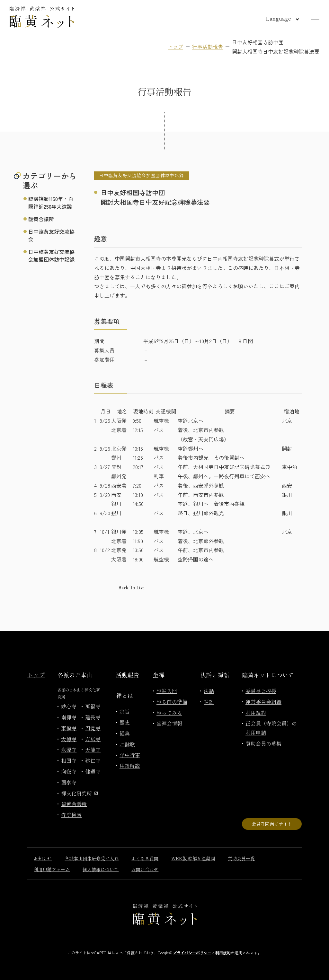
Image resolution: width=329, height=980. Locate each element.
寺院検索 (71, 815)
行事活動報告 (208, 47)
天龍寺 (93, 750)
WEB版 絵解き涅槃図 (193, 858)
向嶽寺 (69, 771)
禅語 (209, 702)
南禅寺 (69, 717)
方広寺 (93, 739)
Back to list (131, 588)
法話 (209, 691)
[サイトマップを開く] (315, 18)
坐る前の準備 (172, 702)
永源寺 (69, 750)
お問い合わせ (145, 869)
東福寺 (69, 728)
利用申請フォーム (52, 869)
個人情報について (101, 869)
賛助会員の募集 (263, 743)
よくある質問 (145, 858)
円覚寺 (93, 728)
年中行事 (130, 755)
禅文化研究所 (79, 793)
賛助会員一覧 (241, 858)
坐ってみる (169, 713)
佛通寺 (93, 771)
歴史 (125, 722)
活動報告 (128, 675)
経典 (125, 733)
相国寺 (69, 760)
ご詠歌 (127, 744)
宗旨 (125, 711)
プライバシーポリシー (192, 953)
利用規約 (256, 713)
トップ (175, 47)
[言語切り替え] (277, 18)
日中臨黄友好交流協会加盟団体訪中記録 (51, 256)
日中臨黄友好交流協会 (51, 235)
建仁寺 (93, 760)
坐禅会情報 (169, 723)
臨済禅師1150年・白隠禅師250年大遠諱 (51, 203)
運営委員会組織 (263, 702)
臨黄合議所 (41, 219)
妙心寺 (69, 706)
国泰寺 (69, 782)
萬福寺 (93, 706)
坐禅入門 (167, 691)
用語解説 (130, 766)
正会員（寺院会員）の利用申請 (271, 728)
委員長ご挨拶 (261, 691)
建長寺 (93, 717)
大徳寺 (69, 739)
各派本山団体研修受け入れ (92, 858)
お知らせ (43, 858)
